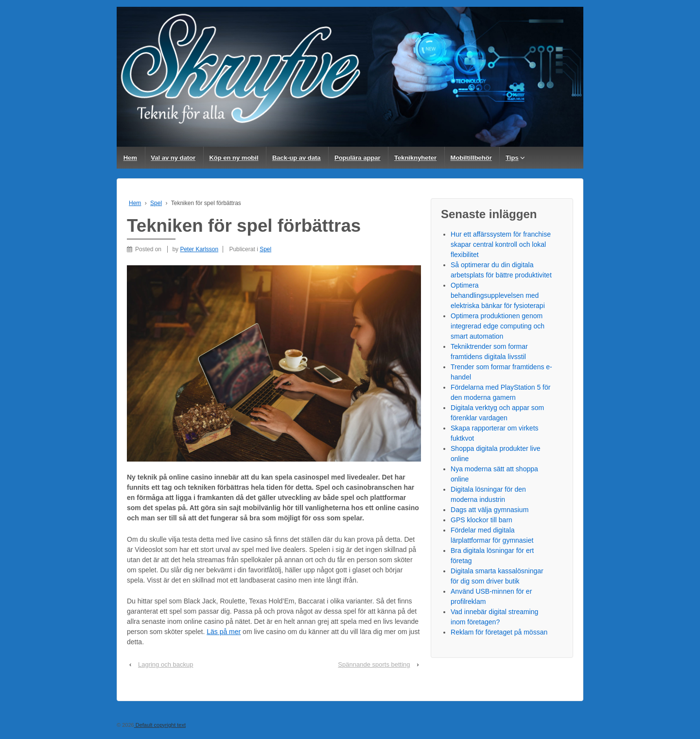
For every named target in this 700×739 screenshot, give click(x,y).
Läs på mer (224, 632)
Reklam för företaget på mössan (499, 632)
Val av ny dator (173, 158)
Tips (512, 158)
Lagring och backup (166, 664)
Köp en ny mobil (234, 158)
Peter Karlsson (199, 249)
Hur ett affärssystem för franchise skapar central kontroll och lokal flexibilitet (501, 244)
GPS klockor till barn (481, 520)
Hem (130, 158)
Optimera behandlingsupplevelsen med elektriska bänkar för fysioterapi (498, 295)
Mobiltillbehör (471, 158)
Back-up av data (297, 158)
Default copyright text (160, 725)
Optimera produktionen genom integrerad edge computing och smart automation (498, 326)
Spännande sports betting (374, 664)
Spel (156, 203)
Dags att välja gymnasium (490, 510)
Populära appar (358, 158)
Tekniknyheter (415, 158)
